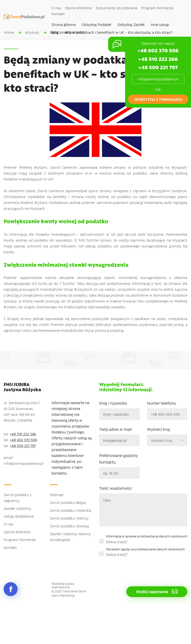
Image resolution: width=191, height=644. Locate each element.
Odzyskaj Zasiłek (131, 24)
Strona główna (64, 24)
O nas (56, 8)
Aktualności (74, 32)
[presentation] (136, 569)
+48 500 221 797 (158, 67)
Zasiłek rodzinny (17, 508)
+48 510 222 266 (158, 59)
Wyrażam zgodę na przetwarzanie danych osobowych (145, 552)
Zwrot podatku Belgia (68, 502)
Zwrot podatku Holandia (70, 510)
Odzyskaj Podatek (96, 24)
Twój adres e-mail (115, 429)
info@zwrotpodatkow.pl (158, 79)
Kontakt (58, 14)
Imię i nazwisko (113, 403)
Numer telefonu (162, 403)
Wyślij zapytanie (157, 591)
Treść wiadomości (116, 488)
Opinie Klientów (78, 8)
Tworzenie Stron (74, 591)
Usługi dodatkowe (19, 516)
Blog (55, 32)
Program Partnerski (157, 8)
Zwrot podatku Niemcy (69, 518)
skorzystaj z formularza (158, 99)
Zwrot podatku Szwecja (69, 526)
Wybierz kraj (159, 429)
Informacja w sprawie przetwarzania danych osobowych (147, 539)
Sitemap (57, 495)
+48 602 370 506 (158, 50)
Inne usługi (160, 24)
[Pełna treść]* (117, 542)
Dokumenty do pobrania (117, 8)
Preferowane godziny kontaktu (119, 459)
